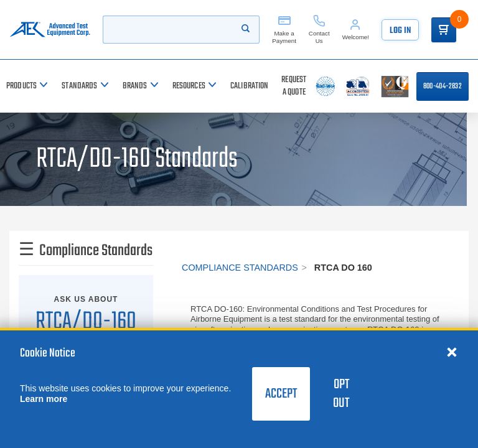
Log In (400, 31)
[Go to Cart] (444, 30)
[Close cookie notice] (452, 352)
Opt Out (341, 394)
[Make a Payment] (284, 30)
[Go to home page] (50, 30)
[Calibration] (250, 86)
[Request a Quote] (294, 86)
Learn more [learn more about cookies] (44, 399)
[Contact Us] (319, 30)
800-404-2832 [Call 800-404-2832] (443, 86)
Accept (281, 394)
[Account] (356, 30)
